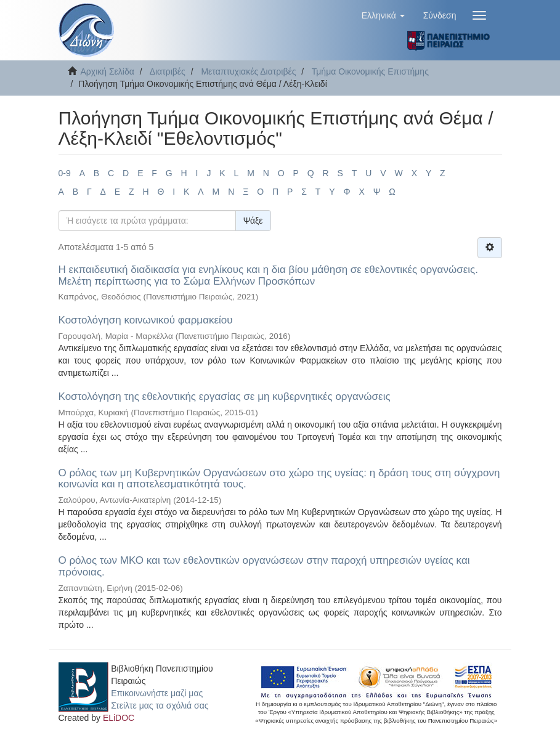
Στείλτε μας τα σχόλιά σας (160, 705)
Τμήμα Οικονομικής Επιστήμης (370, 71)
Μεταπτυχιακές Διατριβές (248, 71)
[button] (383, 15)
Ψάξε (253, 221)
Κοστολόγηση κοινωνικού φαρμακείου (146, 320)
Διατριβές (168, 71)
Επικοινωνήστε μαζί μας (157, 693)
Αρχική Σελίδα (108, 71)
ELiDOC (119, 718)
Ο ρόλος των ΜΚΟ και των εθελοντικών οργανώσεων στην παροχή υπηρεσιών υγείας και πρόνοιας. (264, 566)
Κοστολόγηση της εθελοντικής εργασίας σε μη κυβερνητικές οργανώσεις (225, 396)
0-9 (65, 173)
